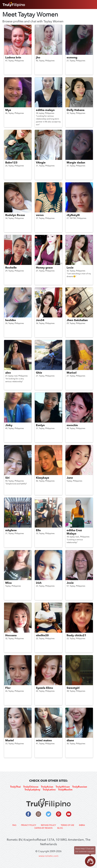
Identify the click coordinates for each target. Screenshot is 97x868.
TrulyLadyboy (32, 790)
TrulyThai (15, 787)
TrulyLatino (49, 790)
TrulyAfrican (63, 787)
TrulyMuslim (65, 790)
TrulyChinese (31, 787)
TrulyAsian (47, 787)
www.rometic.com (49, 856)
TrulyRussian (80, 787)
